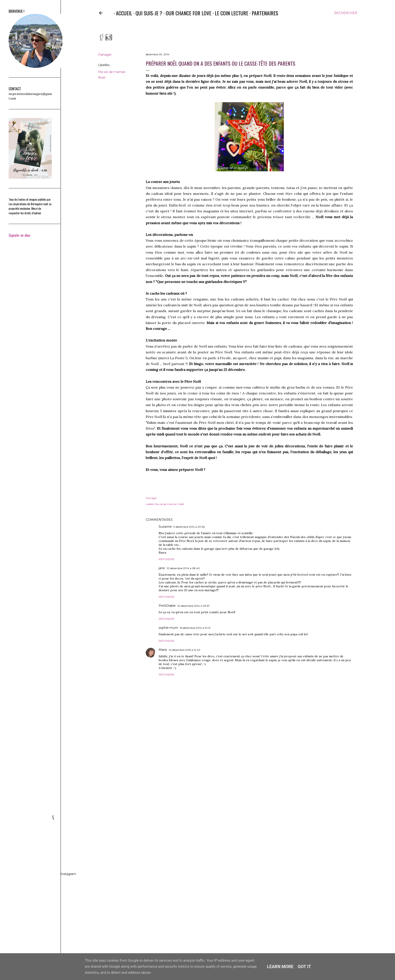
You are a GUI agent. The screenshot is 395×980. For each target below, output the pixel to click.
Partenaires (263, 13)
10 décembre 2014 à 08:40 (183, 568)
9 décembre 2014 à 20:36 (189, 527)
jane (162, 568)
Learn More (280, 967)
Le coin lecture (229, 13)
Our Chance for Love (186, 13)
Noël (102, 78)
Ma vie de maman (112, 72)
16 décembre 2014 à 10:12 (195, 628)
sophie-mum (168, 628)
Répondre (167, 559)
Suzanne (165, 527)
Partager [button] (105, 55)
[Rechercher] (346, 13)
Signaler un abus (20, 235)
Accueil (122, 13)
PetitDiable (167, 606)
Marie (163, 650)
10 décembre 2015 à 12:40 (185, 650)
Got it (305, 967)
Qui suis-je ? (147, 13)
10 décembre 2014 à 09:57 (194, 606)
